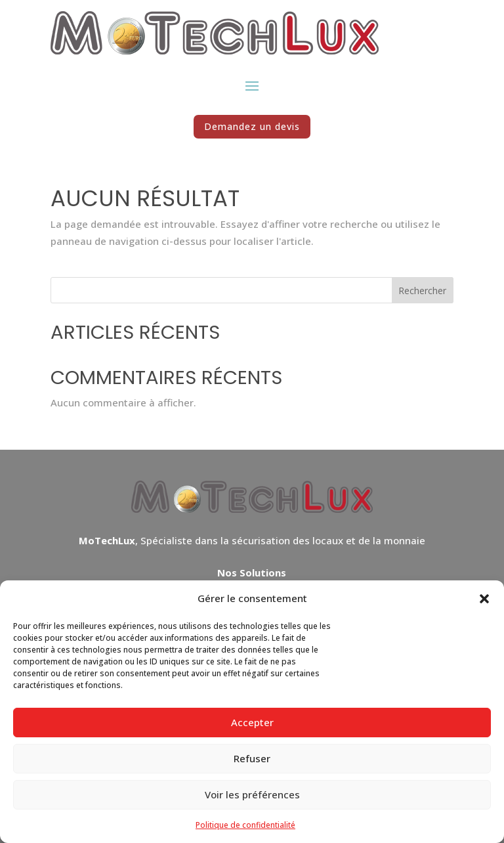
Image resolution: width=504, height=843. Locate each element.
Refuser (252, 758)
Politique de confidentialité (245, 825)
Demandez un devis (252, 126)
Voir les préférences (252, 794)
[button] (484, 599)
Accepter (252, 722)
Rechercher (422, 291)
